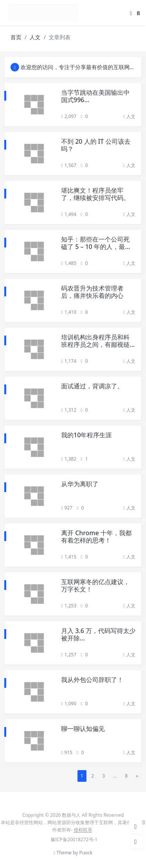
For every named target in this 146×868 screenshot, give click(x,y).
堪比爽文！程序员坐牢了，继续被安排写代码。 (95, 194)
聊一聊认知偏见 (83, 729)
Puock (86, 853)
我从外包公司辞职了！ (92, 680)
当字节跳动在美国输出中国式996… (95, 96)
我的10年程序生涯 (86, 435)
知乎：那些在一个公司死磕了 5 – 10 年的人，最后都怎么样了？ (96, 247)
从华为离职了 (80, 484)
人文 (35, 37)
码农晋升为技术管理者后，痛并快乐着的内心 (92, 292)
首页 (16, 37)
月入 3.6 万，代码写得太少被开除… (98, 634)
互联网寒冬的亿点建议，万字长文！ (95, 585)
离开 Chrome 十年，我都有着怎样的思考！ (96, 537)
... (115, 776)
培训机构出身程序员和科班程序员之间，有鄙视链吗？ (95, 344)
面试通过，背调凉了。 (92, 386)
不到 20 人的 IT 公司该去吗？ (96, 145)
